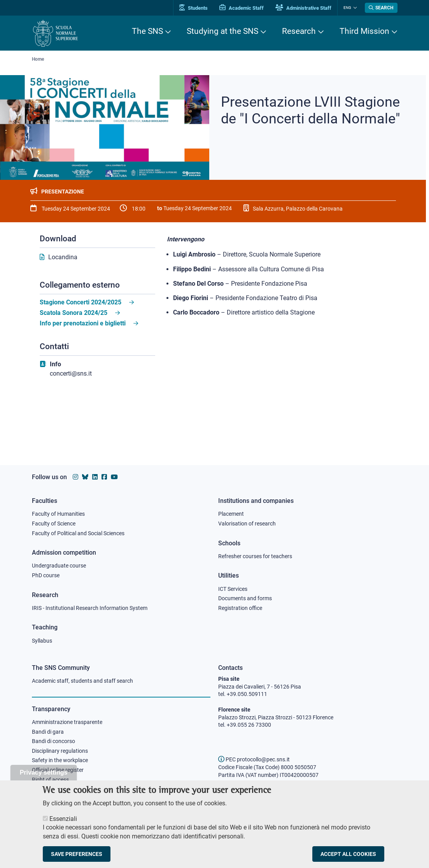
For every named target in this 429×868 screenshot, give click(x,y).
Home (38, 59)
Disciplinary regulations (60, 751)
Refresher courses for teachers (255, 556)
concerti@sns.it (71, 373)
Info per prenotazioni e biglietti (83, 323)
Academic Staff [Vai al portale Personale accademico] (242, 8)
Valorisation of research (247, 524)
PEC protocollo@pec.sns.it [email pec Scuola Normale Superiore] (254, 759)
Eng (347, 8)
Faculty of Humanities (58, 514)
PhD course (46, 575)
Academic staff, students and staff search (82, 681)
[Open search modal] (381, 8)
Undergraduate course (59, 566)
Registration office (240, 608)
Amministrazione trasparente (67, 722)
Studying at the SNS (222, 31)
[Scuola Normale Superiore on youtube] (114, 477)
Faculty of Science (54, 524)
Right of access (50, 780)
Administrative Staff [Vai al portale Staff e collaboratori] (303, 8)
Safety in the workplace (60, 760)
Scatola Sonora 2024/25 (74, 313)
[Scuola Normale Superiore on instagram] (75, 477)
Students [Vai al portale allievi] (193, 8)
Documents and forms (245, 598)
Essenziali (63, 826)
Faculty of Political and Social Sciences (78, 533)
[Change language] (354, 8)
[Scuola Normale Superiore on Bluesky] (85, 477)
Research (299, 31)
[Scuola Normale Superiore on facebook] (104, 477)
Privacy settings (44, 779)
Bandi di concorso (53, 741)
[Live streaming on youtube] (97, 424)
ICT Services (233, 589)
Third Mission (364, 31)
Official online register (58, 770)
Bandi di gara (48, 732)
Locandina (63, 257)
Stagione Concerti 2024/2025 (81, 302)
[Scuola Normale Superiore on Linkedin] (95, 477)
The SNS (147, 31)
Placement (231, 514)
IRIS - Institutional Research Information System (90, 608)
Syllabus (42, 641)
